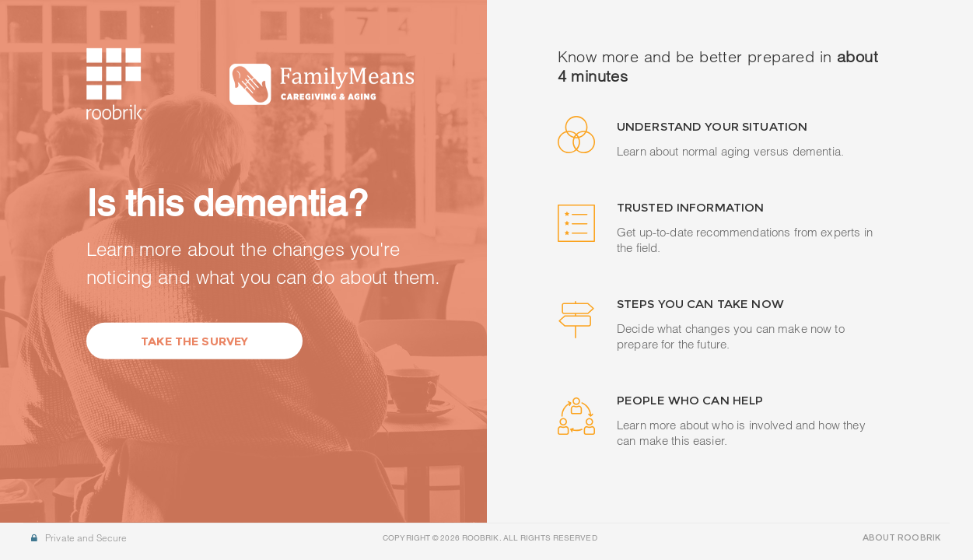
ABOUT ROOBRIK (901, 537)
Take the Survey (194, 341)
